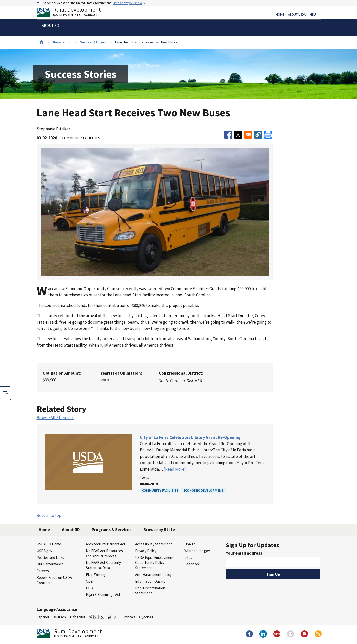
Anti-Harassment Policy (153, 575)
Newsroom (62, 42)
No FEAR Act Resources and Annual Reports (104, 553)
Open (90, 581)
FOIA (90, 588)
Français (129, 617)
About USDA (297, 15)
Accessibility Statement (154, 544)
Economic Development (204, 490)
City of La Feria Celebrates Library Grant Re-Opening (190, 437)
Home (280, 15)
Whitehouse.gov (197, 551)
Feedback (192, 564)
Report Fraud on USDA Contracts (54, 580)
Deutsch (59, 617)
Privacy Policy (146, 551)
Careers (43, 571)
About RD (71, 530)
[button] (258, 135)
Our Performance (50, 564)
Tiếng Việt (77, 617)
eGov (188, 558)
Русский (146, 617)
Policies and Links (50, 558)
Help (313, 15)
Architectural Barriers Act (106, 544)
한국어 (113, 617)
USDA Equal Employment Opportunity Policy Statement (154, 563)
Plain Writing (96, 575)
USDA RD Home (49, 544)
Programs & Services (111, 530)
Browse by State (159, 530)
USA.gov (191, 544)
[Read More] (175, 469)
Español (43, 617)
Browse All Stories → (55, 418)
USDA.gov (44, 551)
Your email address (244, 553)
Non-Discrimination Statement (150, 591)
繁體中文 (97, 617)
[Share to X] (238, 135)
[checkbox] (6, 393)
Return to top (49, 515)
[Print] (268, 135)
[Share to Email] (248, 135)
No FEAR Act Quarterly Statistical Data (103, 565)
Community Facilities (160, 490)
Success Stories (93, 42)
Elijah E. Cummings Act (103, 595)
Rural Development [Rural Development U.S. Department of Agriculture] (74, 13)
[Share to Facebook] (228, 135)
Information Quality (150, 581)
